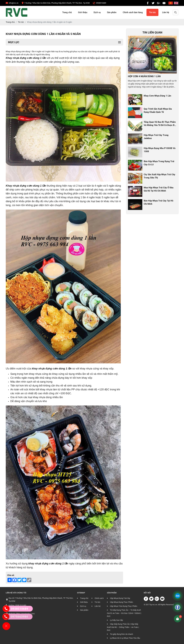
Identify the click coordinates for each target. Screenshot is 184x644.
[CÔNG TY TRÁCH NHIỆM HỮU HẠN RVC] (12, 3)
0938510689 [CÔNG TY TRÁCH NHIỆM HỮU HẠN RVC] (15, 609)
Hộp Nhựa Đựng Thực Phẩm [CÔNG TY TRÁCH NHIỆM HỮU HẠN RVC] (121, 602)
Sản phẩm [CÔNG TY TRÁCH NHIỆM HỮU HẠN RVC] (112, 12)
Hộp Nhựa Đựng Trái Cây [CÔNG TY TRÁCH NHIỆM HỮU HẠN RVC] (120, 598)
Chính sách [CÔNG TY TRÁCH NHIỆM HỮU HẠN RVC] (99, 598)
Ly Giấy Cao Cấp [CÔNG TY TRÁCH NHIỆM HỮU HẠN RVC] (116, 620)
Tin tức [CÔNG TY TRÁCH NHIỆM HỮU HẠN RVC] (152, 12)
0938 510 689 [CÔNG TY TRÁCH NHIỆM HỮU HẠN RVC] (21, 605)
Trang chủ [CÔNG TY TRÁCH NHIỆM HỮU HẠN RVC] (67, 12)
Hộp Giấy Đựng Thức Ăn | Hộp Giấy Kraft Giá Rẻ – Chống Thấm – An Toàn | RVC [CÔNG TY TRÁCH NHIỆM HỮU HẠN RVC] (123, 627)
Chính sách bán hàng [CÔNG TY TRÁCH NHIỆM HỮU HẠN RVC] (133, 12)
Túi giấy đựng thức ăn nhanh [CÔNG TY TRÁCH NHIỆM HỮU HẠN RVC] (121, 634)
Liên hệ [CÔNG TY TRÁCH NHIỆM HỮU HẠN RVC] (166, 12)
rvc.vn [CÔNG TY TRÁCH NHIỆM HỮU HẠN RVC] (155, 605)
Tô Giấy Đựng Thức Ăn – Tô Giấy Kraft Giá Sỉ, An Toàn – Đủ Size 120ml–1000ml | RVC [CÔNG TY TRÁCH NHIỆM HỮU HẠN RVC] (124, 613)
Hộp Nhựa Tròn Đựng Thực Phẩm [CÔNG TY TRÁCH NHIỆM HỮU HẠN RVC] (124, 606)
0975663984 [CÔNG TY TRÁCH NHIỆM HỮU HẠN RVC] (14, 617)
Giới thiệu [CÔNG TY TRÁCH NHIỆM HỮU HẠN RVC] (83, 12)
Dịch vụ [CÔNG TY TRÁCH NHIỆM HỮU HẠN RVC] (97, 12)
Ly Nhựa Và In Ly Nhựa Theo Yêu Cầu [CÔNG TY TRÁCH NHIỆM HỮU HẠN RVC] (125, 638)
